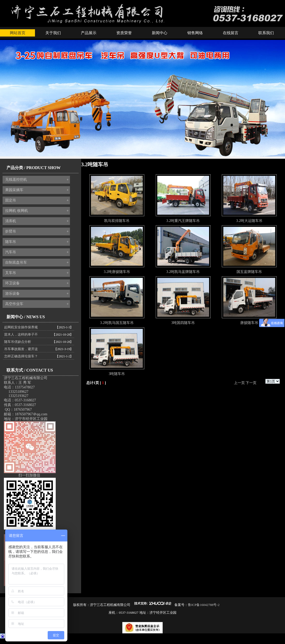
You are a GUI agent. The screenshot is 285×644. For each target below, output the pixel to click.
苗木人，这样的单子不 (21, 334)
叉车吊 (37, 273)
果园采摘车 (37, 190)
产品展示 (89, 33)
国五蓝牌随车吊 (249, 272)
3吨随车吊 (117, 374)
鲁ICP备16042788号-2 (204, 605)
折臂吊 (37, 231)
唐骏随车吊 (249, 323)
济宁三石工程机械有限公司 (26, 378)
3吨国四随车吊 (183, 323)
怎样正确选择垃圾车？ (21, 356)
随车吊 (37, 242)
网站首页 (18, 33)
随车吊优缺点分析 (18, 342)
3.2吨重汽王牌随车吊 (183, 221)
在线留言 (231, 33)
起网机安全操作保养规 (21, 327)
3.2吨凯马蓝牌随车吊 (183, 272)
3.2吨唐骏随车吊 (117, 272)
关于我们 (53, 33)
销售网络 (195, 33)
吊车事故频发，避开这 (21, 349)
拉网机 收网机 (37, 211)
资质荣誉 (124, 33)
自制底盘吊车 (37, 263)
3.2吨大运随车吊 (249, 221)
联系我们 (266, 33)
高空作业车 (37, 304)
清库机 (37, 221)
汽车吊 (37, 252)
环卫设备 (37, 283)
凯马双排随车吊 (117, 221)
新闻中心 (160, 33)
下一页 (251, 383)
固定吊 (37, 200)
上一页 (239, 383)
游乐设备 (37, 294)
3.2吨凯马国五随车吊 (117, 323)
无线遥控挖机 (37, 180)
